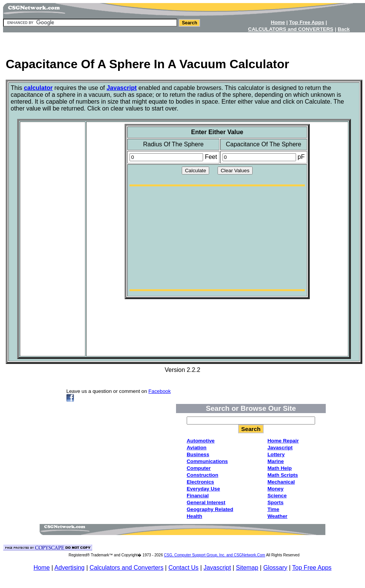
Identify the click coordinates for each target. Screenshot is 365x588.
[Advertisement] (53, 238)
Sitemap (247, 568)
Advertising (70, 568)
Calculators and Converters (126, 568)
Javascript (217, 568)
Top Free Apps (312, 568)
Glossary (275, 568)
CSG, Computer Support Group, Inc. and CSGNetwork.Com (215, 555)
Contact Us (183, 568)
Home (42, 568)
